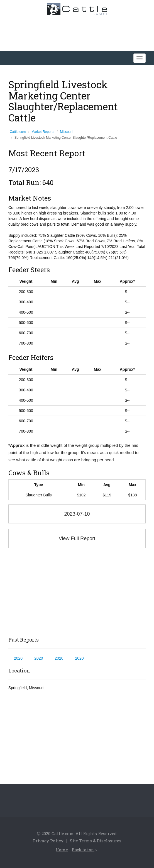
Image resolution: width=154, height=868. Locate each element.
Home (62, 850)
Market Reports (43, 132)
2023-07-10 (77, 514)
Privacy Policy (48, 841)
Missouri (66, 132)
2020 (18, 658)
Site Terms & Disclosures (96, 841)
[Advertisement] (77, 593)
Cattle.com (18, 132)
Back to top (84, 850)
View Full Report (77, 538)
